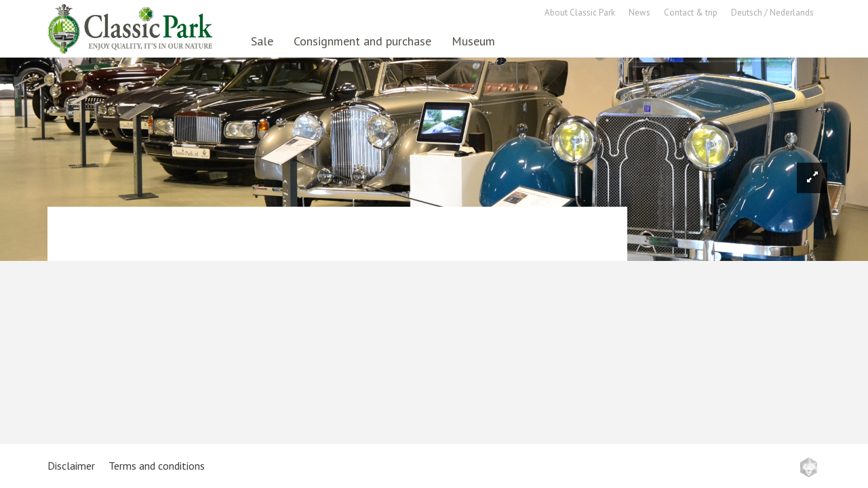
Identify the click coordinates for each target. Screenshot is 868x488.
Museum (473, 41)
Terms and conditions (157, 466)
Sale (262, 41)
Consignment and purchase (362, 41)
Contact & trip (691, 13)
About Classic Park (580, 13)
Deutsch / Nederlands (772, 13)
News (639, 13)
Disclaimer (71, 466)
